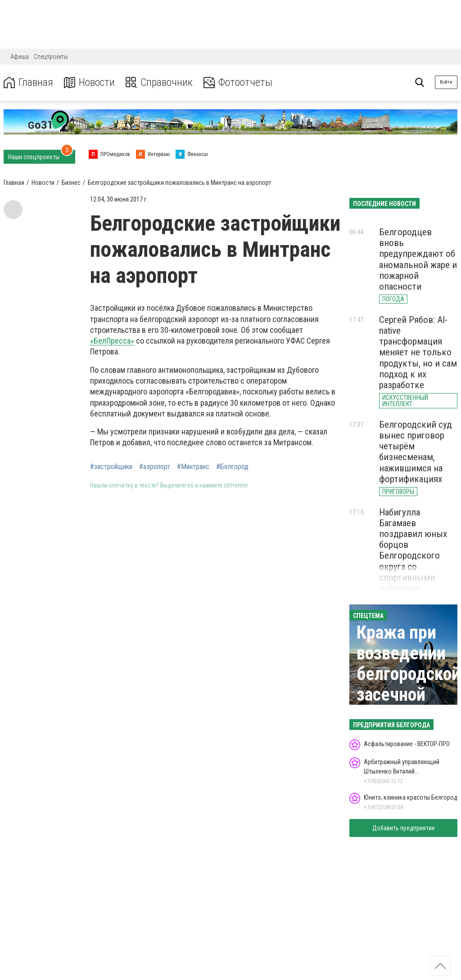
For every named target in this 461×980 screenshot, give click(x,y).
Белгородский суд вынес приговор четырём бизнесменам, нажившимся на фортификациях (416, 452)
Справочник (159, 83)
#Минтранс (193, 467)
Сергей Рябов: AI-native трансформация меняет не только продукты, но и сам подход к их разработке (418, 352)
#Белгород (232, 467)
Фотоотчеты (238, 83)
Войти (446, 82)
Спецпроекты (51, 57)
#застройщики (111, 467)
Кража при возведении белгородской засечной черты (409, 674)
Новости (89, 83)
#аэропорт (155, 467)
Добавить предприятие (404, 828)
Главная (28, 83)
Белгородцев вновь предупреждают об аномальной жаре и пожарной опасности (418, 259)
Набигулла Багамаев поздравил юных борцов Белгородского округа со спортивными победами (413, 550)
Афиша (20, 57)
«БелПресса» (112, 341)
